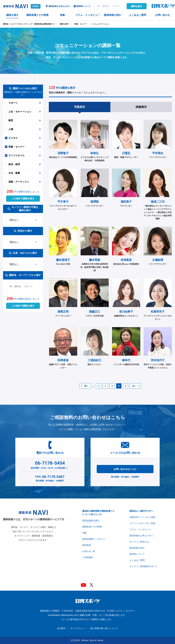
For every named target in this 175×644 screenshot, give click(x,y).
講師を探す (137, 6)
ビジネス (13, 138)
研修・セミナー (81, 24)
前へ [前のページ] (86, 386)
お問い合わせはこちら (125, 469)
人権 (11, 129)
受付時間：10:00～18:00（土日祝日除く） (50, 464)
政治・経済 (14, 164)
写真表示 (80, 107)
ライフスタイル (17, 155)
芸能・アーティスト (19, 182)
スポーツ (13, 103)
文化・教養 (14, 173)
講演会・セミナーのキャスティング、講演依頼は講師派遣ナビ (29, 24)
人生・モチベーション (20, 112)
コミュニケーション (101, 24)
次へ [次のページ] (134, 386)
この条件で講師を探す (23, 198)
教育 (11, 120)
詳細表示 (141, 107)
